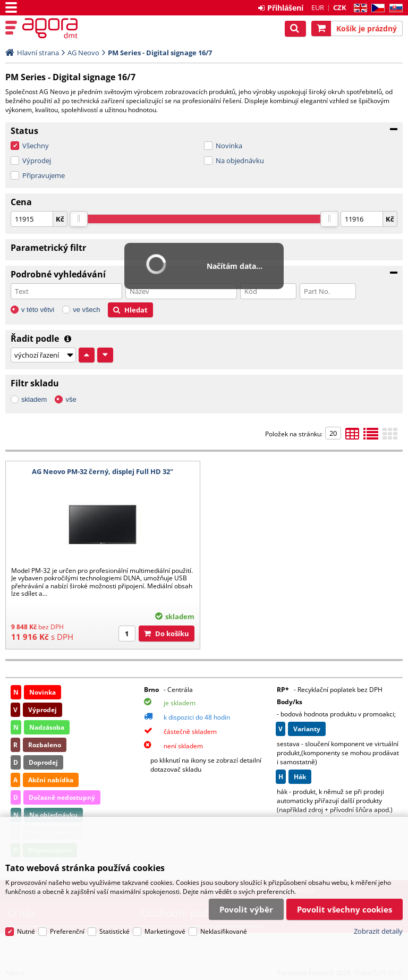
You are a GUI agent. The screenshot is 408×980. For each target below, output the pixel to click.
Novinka (229, 146)
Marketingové (165, 931)
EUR (318, 7)
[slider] (79, 219)
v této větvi (38, 310)
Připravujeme (44, 175)
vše (71, 399)
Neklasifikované (224, 931)
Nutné (26, 931)
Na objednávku (240, 160)
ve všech (86, 310)
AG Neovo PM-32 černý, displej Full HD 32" (103, 471)
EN (359, 8)
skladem (34, 399)
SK (394, 8)
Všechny (36, 146)
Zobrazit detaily (378, 931)
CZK (340, 7)
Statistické (114, 931)
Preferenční (67, 931)
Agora (54, 28)
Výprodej (37, 160)
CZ (376, 8)
